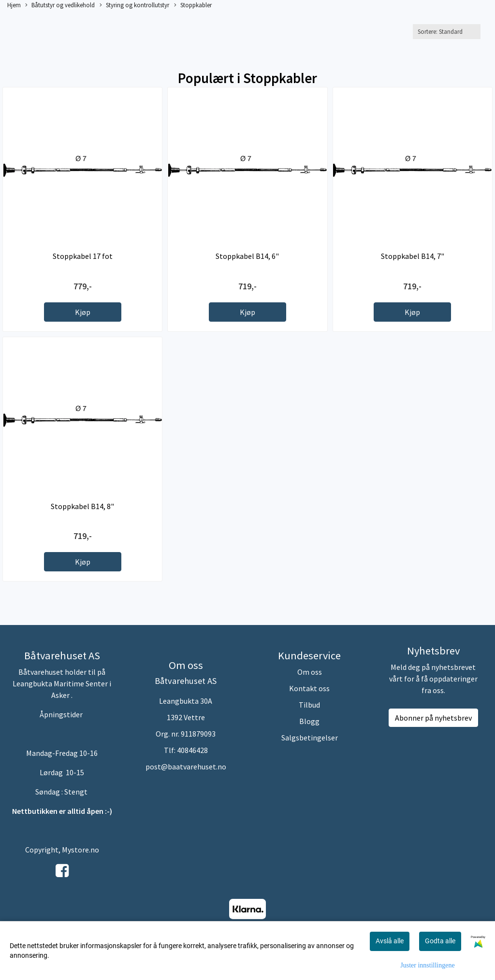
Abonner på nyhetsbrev (433, 718)
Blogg (309, 721)
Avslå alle (390, 941)
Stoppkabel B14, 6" (247, 256)
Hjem (14, 5)
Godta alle (440, 941)
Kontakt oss (309, 688)
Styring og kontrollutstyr (134, 5)
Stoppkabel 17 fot (83, 256)
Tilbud (309, 705)
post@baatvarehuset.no (186, 767)
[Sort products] (447, 32)
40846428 (192, 750)
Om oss (310, 672)
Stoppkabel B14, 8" (82, 506)
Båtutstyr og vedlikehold (60, 5)
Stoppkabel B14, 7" (413, 256)
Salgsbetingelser (310, 738)
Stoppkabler (193, 5)
